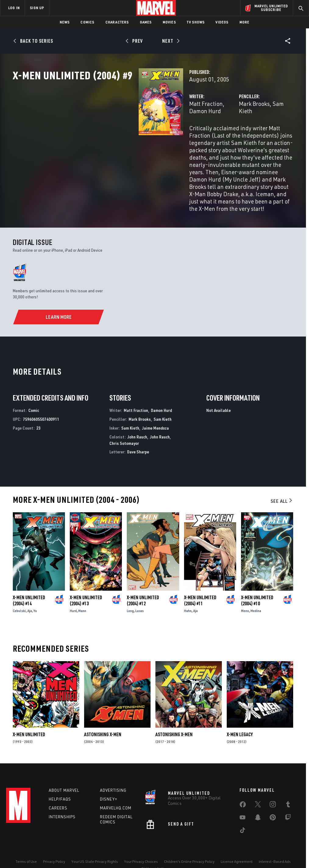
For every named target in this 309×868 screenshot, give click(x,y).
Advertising (113, 775)
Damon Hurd (153, 130)
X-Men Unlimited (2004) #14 (29, 583)
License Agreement (237, 846)
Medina (256, 594)
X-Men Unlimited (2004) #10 (257, 583)
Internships (62, 801)
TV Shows (196, 22)
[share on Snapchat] (258, 803)
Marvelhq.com (116, 793)
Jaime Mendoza (155, 411)
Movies (169, 22)
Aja (30, 594)
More (245, 22)
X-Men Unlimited (29, 717)
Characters (117, 22)
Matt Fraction (118, 130)
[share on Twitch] (288, 803)
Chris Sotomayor (124, 426)
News (65, 22)
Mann (82, 594)
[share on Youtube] (243, 803)
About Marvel (64, 775)
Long (130, 594)
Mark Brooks (210, 130)
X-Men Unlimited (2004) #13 (86, 583)
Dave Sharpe (138, 435)
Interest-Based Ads (275, 846)
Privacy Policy (54, 846)
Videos (222, 22)
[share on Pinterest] (273, 803)
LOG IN (14, 8)
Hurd (73, 594)
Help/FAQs (60, 784)
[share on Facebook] (243, 791)
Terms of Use (26, 846)
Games (146, 22)
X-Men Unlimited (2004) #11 (200, 583)
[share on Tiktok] (243, 816)
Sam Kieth (241, 130)
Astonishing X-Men (103, 717)
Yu (35, 594)
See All (282, 484)
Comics (87, 22)
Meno (245, 594)
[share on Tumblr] (288, 790)
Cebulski (19, 594)
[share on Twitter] (258, 790)
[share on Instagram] (273, 790)
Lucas (140, 594)
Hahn (188, 594)
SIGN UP (37, 8)
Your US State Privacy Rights (95, 846)
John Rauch (137, 420)
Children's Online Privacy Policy (189, 846)
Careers (58, 793)
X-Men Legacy (240, 717)
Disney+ (109, 784)
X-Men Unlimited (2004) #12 (143, 583)
